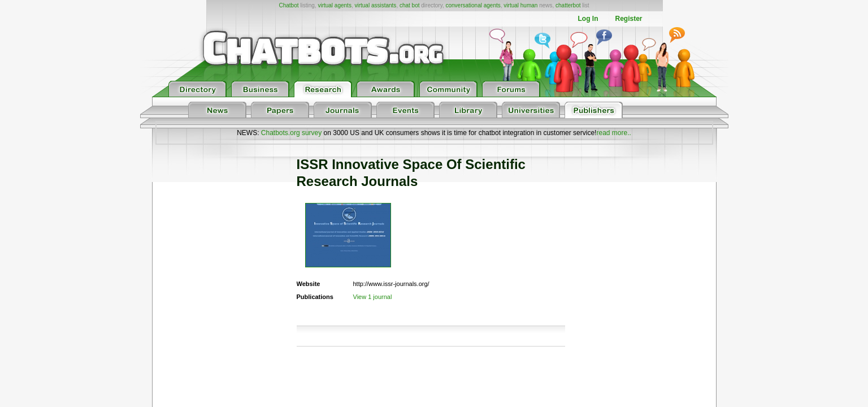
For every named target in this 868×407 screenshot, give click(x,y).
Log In (588, 19)
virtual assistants (375, 5)
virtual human (520, 5)
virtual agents (334, 5)
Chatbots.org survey (291, 133)
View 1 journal (373, 297)
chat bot (410, 5)
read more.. (613, 133)
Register (628, 19)
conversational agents (473, 5)
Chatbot (288, 5)
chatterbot (568, 5)
